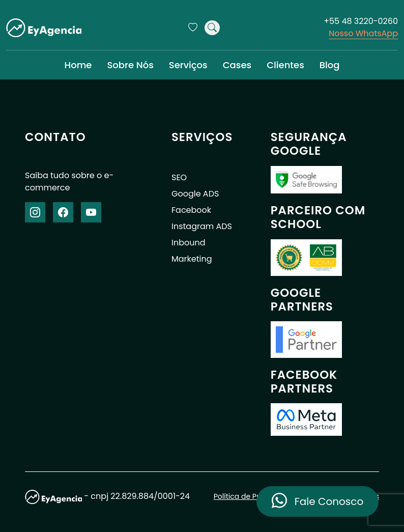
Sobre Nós (130, 65)
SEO (179, 177)
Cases (237, 65)
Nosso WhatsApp (363, 33)
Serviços (188, 65)
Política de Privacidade (254, 496)
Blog (330, 65)
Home (78, 65)
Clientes (285, 65)
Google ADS (195, 194)
